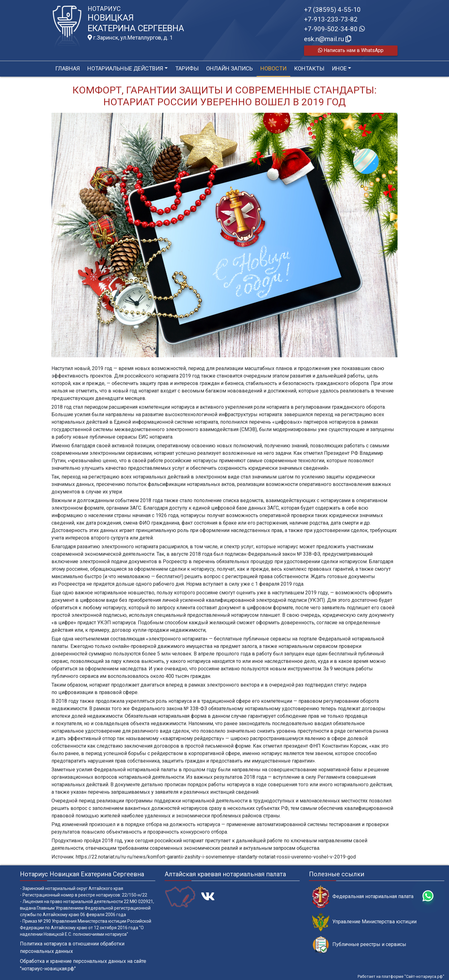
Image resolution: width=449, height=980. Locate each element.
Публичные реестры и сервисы (359, 945)
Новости (273, 68)
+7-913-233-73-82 (331, 19)
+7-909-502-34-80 (334, 29)
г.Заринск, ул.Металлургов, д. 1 (130, 38)
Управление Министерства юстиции (364, 922)
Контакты (309, 68)
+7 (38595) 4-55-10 (332, 10)
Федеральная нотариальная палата (363, 897)
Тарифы (187, 68)
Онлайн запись (229, 68)
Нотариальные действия (125, 68)
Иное (339, 68)
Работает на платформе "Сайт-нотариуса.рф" (401, 976)
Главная (68, 68)
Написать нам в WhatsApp (351, 50)
